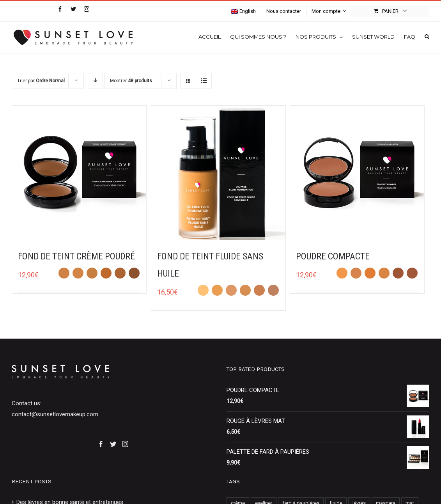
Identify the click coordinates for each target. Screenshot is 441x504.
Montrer (131, 81)
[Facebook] (101, 444)
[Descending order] (95, 81)
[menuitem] (243, 11)
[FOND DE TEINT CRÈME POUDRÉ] (79, 173)
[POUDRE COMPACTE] (357, 173)
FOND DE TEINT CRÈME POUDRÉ (76, 256)
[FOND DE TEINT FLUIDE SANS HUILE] (218, 173)
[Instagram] (125, 444)
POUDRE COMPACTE (333, 256)
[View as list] (204, 81)
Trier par (41, 81)
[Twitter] (113, 444)
